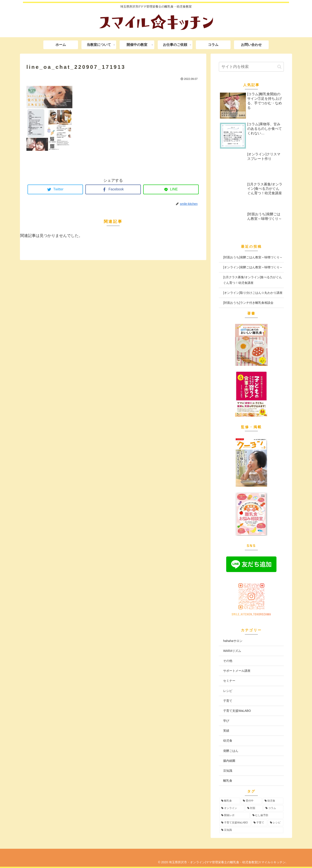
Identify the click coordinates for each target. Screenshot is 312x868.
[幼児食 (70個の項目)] (273, 801)
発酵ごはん (231, 751)
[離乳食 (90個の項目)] (230, 801)
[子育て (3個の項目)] (259, 823)
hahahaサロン (233, 641)
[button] (279, 67)
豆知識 (228, 771)
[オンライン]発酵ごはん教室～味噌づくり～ (253, 267)
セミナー (229, 681)
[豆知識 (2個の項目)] (251, 830)
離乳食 (228, 781)
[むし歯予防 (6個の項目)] (267, 815)
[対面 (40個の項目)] (254, 808)
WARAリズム (232, 651)
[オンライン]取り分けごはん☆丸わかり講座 (253, 293)
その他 (228, 661)
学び (226, 721)
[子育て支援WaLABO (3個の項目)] (235, 823)
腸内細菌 (229, 761)
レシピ (228, 691)
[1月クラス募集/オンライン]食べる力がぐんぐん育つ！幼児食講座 (253, 280)
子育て (228, 701)
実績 (226, 731)
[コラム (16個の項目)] (273, 808)
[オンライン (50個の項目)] (232, 808)
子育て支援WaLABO (237, 711)
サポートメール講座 (237, 671)
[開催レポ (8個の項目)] (234, 815)
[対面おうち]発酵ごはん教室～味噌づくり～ (253, 257)
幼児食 (228, 741)
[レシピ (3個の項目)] (276, 823)
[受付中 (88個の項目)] (251, 801)
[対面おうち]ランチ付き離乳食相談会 (248, 303)
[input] (251, 67)
